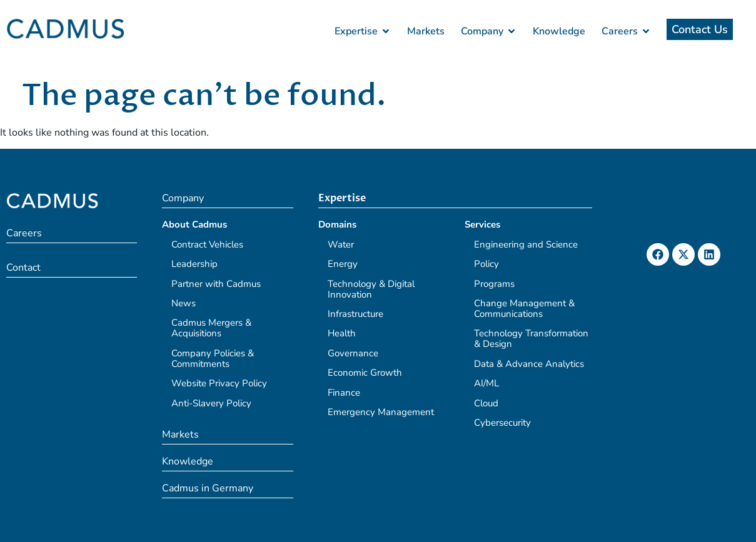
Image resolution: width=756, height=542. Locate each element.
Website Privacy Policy (219, 383)
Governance (353, 353)
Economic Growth (365, 373)
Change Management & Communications (524, 309)
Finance (344, 393)
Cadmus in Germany (208, 488)
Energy (343, 264)
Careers (24, 233)
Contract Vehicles (207, 244)
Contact (23, 268)
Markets (180, 434)
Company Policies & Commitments (213, 359)
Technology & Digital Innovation (371, 289)
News (184, 303)
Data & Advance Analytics (529, 364)
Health (342, 333)
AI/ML (486, 383)
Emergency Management (381, 412)
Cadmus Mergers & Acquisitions (211, 328)
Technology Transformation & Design (531, 339)
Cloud (486, 403)
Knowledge (188, 461)
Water (341, 244)
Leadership (194, 264)
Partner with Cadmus (216, 284)
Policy (486, 264)
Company (183, 198)
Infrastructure (355, 314)
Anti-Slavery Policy (211, 403)
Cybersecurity (502, 423)
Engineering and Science (526, 244)
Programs (494, 284)
